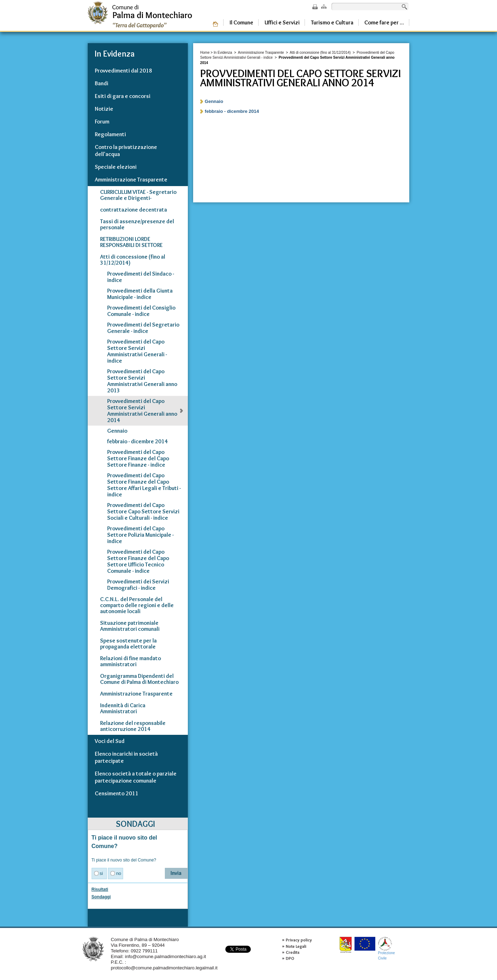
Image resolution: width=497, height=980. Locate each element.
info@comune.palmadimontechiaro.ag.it (165, 956)
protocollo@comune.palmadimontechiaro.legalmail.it (164, 968)
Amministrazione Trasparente (261, 53)
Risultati (100, 889)
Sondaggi (101, 897)
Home (205, 53)
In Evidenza (223, 53)
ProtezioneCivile (387, 948)
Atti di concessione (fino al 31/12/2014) (320, 53)
